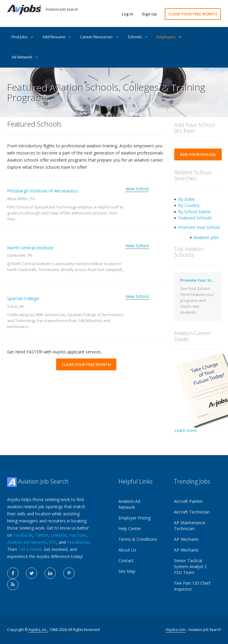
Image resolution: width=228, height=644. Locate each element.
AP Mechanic (186, 539)
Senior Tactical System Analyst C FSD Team (191, 566)
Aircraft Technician (192, 512)
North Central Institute (30, 248)
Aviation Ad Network (27, 542)
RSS (53, 542)
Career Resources (99, 37)
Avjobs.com (176, 630)
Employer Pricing (134, 518)
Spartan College (23, 298)
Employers (169, 37)
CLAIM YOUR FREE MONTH (193, 14)
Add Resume (57, 37)
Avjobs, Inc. (38, 630)
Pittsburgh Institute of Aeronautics (43, 191)
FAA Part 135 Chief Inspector (192, 586)
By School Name (194, 212)
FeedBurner (78, 542)
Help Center (130, 529)
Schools (138, 37)
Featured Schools (195, 218)
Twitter (42, 535)
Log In (128, 14)
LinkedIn (59, 535)
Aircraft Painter (188, 501)
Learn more (186, 430)
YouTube (78, 535)
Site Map (127, 571)
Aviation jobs (206, 237)
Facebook (23, 535)
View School (137, 189)
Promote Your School (199, 227)
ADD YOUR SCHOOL (198, 154)
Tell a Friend (30, 549)
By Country (189, 205)
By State (186, 199)
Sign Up (149, 14)
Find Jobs (23, 37)
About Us (127, 550)
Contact (126, 561)
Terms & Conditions (138, 539)
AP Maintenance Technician (190, 526)
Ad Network (25, 57)
